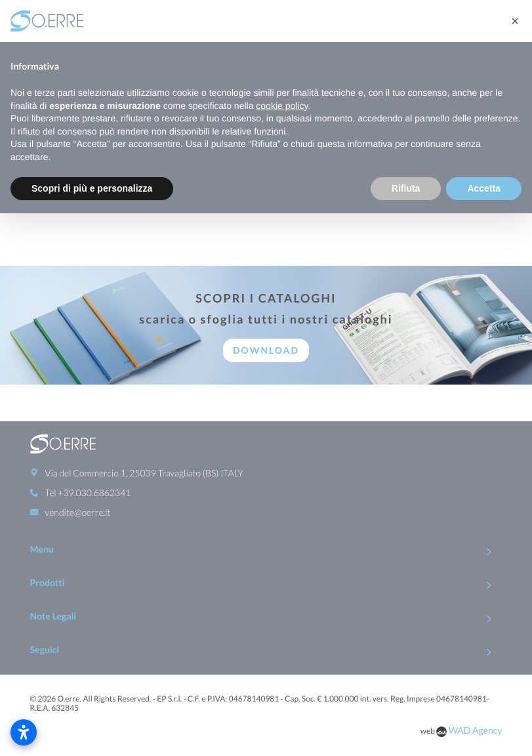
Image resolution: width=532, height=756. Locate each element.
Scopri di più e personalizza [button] (92, 188)
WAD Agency (476, 700)
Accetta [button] (484, 188)
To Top (266, 741)
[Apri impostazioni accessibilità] (24, 732)
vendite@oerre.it (78, 482)
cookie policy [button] (282, 106)
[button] (515, 21)
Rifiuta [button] (406, 188)
